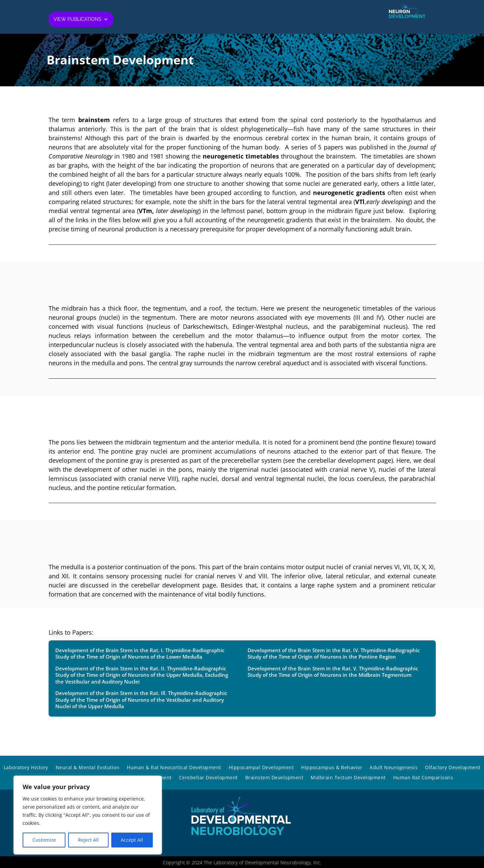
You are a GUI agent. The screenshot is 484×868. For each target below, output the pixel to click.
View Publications (78, 19)
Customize (44, 840)
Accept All (132, 840)
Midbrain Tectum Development (348, 778)
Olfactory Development (453, 768)
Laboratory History (26, 768)
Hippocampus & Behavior (332, 768)
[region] (88, 815)
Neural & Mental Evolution (88, 768)
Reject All (88, 840)
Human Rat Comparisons (423, 778)
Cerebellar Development (208, 778)
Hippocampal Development (261, 768)
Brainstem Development (274, 778)
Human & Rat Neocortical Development (174, 768)
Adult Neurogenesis (394, 768)
